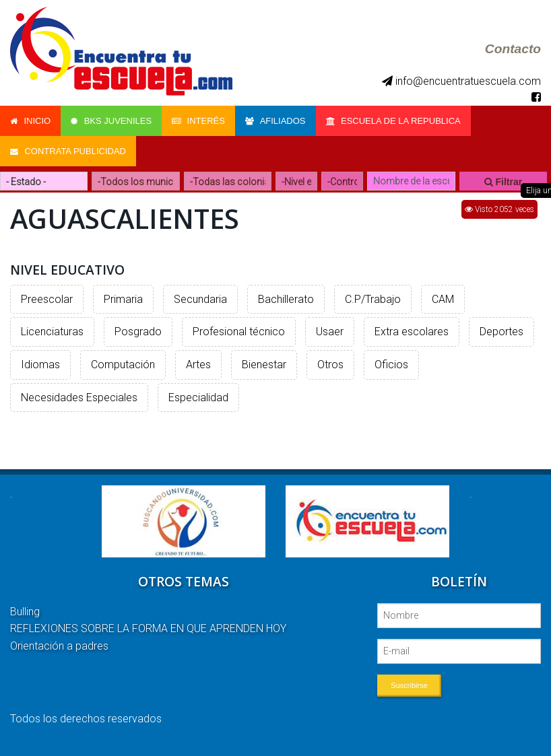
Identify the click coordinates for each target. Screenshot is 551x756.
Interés (198, 121)
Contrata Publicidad (68, 151)
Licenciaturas (52, 332)
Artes (198, 365)
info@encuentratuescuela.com (461, 81)
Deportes (501, 332)
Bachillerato (286, 299)
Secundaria (200, 299)
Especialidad (198, 398)
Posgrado (138, 332)
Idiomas (40, 365)
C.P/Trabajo (373, 299)
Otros (330, 365)
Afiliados (275, 121)
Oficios (391, 365)
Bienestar (264, 365)
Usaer (330, 332)
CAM (443, 299)
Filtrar (504, 182)
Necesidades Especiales (79, 398)
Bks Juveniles (111, 121)
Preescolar (47, 299)
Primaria (123, 299)
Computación (123, 365)
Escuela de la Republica (393, 121)
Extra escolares (412, 332)
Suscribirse (409, 685)
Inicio (30, 121)
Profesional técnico (239, 332)
